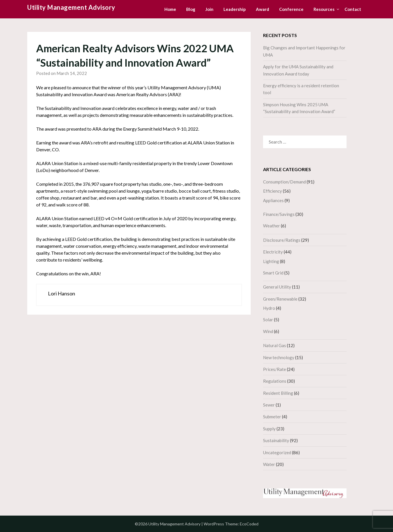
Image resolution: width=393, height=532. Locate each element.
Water (269, 464)
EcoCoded (249, 524)
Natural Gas (275, 345)
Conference (291, 9)
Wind (268, 331)
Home (170, 9)
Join (209, 9)
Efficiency (273, 191)
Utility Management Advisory (71, 7)
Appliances (273, 200)
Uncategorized (277, 452)
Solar (268, 320)
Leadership (235, 9)
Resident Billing (278, 393)
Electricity (273, 252)
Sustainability (276, 440)
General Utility (277, 287)
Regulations (275, 381)
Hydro (269, 308)
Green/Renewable (280, 299)
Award (262, 9)
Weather (272, 226)
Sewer (269, 405)
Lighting (271, 261)
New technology (279, 357)
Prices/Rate (275, 369)
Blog (191, 9)
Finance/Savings (279, 214)
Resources (324, 9)
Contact (353, 9)
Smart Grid (273, 273)
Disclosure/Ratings (282, 240)
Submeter (272, 417)
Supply (269, 429)
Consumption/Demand (284, 182)
